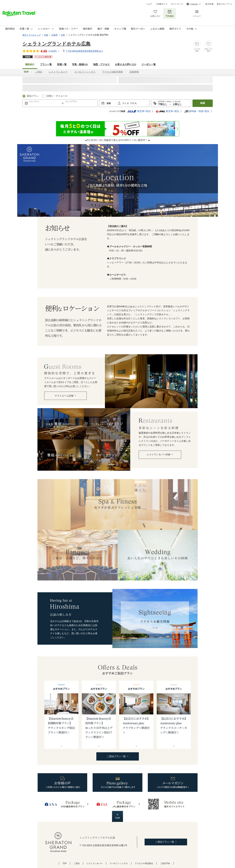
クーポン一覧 (149, 64)
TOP (65, 863)
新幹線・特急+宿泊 (197, 111)
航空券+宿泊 (139, 111)
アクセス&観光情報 (112, 72)
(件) (54, 51)
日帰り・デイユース (57, 96)
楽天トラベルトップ (32, 35)
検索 (203, 103)
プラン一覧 (46, 64)
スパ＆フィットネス (85, 72)
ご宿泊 (39, 72)
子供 (132, 103)
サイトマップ (177, 4)
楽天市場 (209, 4)
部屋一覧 (62, 64)
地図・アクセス (101, 64)
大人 (125, 103)
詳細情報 (134, 72)
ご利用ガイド (161, 4)
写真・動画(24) (80, 64)
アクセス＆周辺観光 (144, 863)
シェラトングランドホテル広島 (57, 44)
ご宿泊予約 (165, 863)
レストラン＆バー (58, 72)
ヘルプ (149, 4)
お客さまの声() (126, 64)
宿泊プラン (33, 96)
